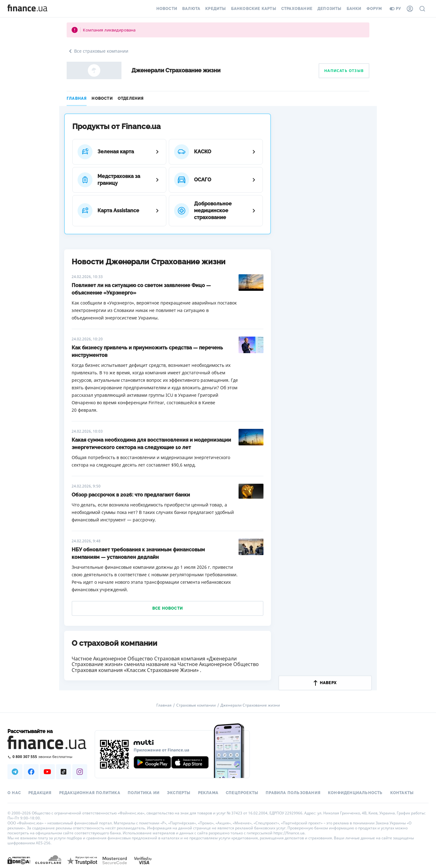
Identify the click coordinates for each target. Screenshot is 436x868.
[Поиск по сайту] (422, 9)
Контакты (402, 793)
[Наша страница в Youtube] (47, 772)
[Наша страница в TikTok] (64, 772)
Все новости (168, 608)
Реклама (208, 793)
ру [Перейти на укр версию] (395, 9)
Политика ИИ (144, 793)
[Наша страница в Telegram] (15, 772)
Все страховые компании (97, 51)
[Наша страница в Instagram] (80, 772)
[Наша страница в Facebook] (31, 772)
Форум (374, 9)
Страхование (297, 9)
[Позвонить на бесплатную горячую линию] (47, 757)
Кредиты (216, 9)
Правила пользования (293, 793)
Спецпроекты (242, 793)
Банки (354, 9)
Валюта (191, 9)
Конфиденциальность (355, 793)
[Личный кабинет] (410, 9)
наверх (325, 683)
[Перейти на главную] (27, 9)
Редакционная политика (90, 793)
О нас (14, 793)
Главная (77, 98)
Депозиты (329, 9)
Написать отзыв (344, 71)
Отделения (131, 98)
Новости (167, 9)
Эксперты (179, 793)
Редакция (40, 793)
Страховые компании (196, 705)
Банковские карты (254, 9)
